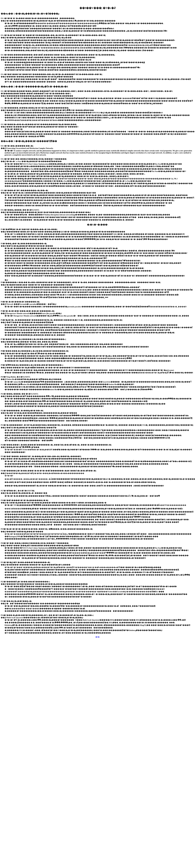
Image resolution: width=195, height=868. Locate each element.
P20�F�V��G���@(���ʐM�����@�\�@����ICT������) (35, 543)
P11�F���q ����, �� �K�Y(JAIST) (19, 394)
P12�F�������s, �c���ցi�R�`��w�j (22, 411)
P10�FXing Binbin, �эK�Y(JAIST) (15, 377)
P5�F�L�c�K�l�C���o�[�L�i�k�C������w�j (28, 311)
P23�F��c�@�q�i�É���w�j (16, 601)
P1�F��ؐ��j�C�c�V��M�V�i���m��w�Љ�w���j (29, 229)
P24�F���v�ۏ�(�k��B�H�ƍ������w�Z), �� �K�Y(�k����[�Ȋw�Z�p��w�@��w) (47, 615)
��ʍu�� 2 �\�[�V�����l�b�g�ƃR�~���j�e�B (34, 87)
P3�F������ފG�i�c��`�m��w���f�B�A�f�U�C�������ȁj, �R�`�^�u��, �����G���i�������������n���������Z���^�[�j (81, 282)
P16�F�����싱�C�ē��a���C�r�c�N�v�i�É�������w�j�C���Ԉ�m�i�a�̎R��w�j (48, 471)
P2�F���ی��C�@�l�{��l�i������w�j (24, 244)
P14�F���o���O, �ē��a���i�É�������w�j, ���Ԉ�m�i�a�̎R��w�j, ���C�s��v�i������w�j (56, 445)
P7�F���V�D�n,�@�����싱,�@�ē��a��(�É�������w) (33, 339)
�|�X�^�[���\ (97, 225)
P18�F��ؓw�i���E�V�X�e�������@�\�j (25, 500)
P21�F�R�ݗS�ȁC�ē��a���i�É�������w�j (25, 562)
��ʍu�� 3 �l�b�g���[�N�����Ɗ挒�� (29, 141)
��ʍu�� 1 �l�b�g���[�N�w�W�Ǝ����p (30, 14)
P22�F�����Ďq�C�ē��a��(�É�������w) (25, 582)
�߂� (97, 637)
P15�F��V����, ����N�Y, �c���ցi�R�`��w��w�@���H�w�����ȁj (41, 456)
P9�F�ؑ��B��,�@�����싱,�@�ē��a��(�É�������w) (32, 365)
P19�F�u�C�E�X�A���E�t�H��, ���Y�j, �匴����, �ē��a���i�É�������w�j (47, 529)
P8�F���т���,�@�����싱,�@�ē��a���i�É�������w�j (35, 351)
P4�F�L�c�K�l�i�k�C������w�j (20, 302)
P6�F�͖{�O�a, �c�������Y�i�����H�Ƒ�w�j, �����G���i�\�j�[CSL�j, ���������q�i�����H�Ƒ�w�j (62, 320)
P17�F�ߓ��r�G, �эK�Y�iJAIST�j (18, 491)
